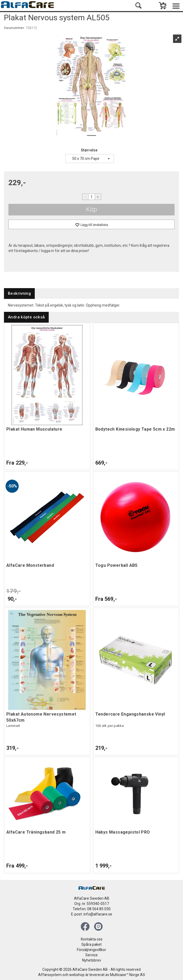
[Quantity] (92, 197)
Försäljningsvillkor (91, 950)
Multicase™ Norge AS (128, 975)
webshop (77, 975)
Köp (91, 209)
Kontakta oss (92, 939)
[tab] (19, 294)
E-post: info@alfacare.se (92, 914)
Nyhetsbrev (92, 960)
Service (91, 955)
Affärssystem (50, 975)
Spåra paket (91, 944)
